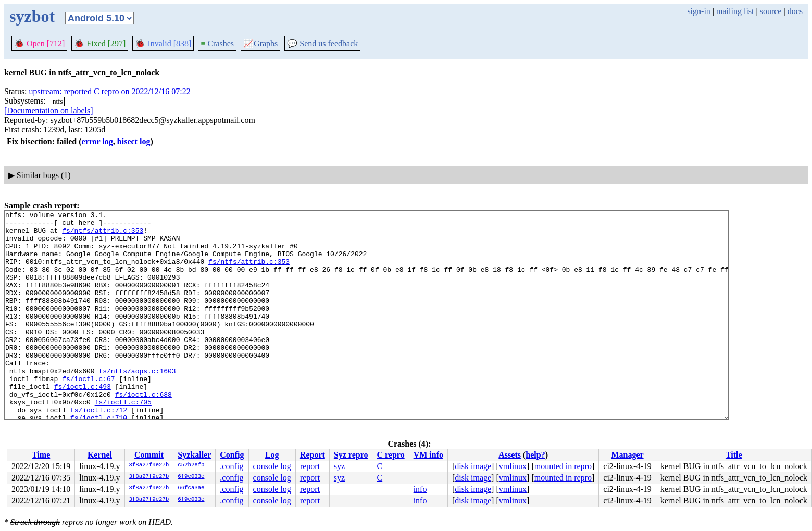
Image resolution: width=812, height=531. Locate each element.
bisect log (134, 141)
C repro (390, 455)
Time (41, 455)
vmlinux (513, 466)
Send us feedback (322, 43)
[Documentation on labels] (49, 111)
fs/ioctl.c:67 (88, 413)
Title (734, 455)
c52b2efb (191, 465)
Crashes (217, 43)
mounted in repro (563, 466)
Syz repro (351, 455)
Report (313, 455)
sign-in (698, 11)
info (420, 489)
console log (272, 466)
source (771, 11)
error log (97, 141)
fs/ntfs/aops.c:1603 (137, 403)
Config (232, 455)
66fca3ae (191, 488)
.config (232, 466)
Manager (627, 455)
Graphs (260, 43)
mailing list (735, 11)
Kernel (100, 455)
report (310, 466)
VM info (428, 455)
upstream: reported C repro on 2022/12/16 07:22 (110, 91)
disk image (473, 466)
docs (795, 11)
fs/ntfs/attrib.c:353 (103, 235)
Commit (149, 455)
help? (535, 455)
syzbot (32, 16)
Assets (510, 455)
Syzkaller (194, 455)
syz (339, 466)
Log (272, 455)
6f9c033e (191, 477)
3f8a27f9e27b (149, 465)
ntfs (58, 101)
